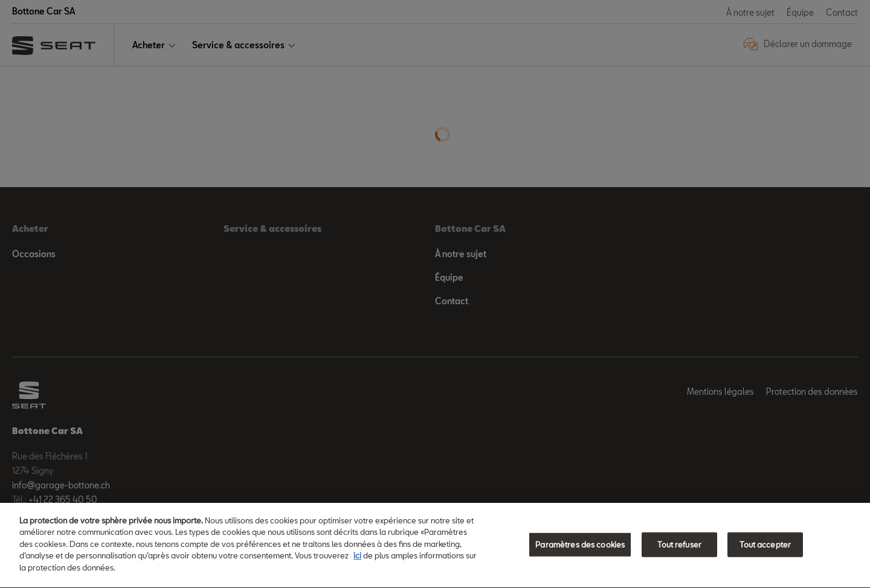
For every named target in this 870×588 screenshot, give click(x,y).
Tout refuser (679, 546)
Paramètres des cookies (580, 546)
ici (357, 557)
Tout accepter (765, 546)
